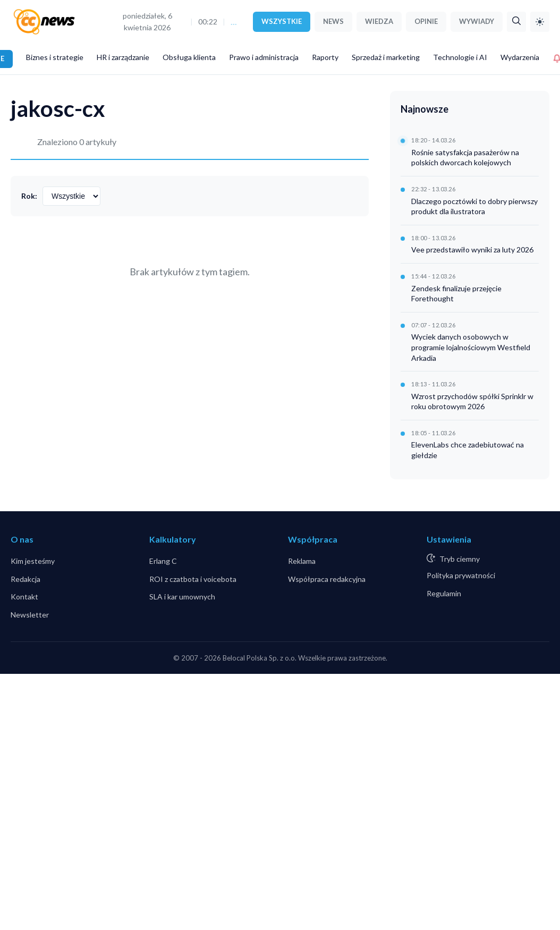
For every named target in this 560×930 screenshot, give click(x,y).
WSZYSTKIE (282, 21)
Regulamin (444, 593)
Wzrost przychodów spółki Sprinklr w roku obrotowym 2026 (472, 401)
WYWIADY (477, 21)
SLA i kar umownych (182, 597)
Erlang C (163, 561)
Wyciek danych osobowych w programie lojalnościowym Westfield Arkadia (471, 347)
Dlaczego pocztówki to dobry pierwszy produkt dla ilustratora (474, 206)
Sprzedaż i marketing (386, 57)
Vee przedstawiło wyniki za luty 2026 (472, 250)
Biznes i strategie (55, 57)
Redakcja (26, 579)
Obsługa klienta (189, 57)
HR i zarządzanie (123, 57)
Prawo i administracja (264, 57)
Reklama (302, 561)
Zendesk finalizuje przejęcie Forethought (456, 294)
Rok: (29, 196)
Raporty (325, 57)
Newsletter (30, 615)
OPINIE (426, 21)
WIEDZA (379, 21)
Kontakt (24, 597)
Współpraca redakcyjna (327, 579)
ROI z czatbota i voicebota (193, 579)
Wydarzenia (520, 57)
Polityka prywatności (461, 575)
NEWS (333, 21)
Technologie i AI (460, 57)
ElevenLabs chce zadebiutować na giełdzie (468, 450)
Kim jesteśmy (33, 561)
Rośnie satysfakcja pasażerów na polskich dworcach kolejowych (465, 158)
